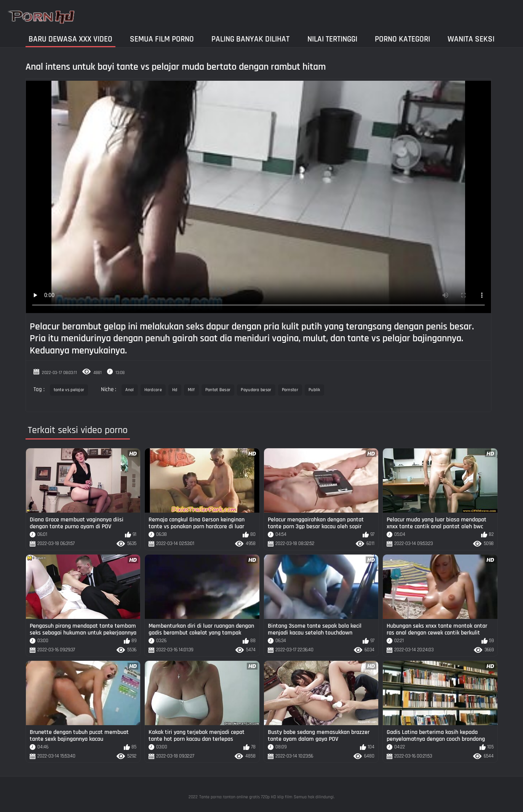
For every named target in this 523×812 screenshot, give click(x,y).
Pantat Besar (218, 390)
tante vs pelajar (69, 390)
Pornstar (290, 390)
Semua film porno (162, 39)
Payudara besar (256, 390)
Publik (314, 390)
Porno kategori (402, 39)
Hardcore (153, 390)
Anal (130, 390)
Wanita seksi (471, 39)
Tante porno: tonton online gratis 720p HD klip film (246, 797)
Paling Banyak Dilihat (250, 39)
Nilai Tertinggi (332, 39)
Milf (191, 390)
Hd (175, 390)
